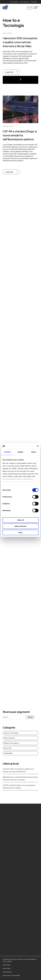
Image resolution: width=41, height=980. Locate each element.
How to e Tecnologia (11, 733)
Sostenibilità (8, 753)
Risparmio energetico (12, 743)
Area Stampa (24, 2)
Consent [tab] (7, 452)
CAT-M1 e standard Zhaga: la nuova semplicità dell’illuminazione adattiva (20, 135)
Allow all (20, 520)
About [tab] (34, 452)
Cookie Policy (7, 965)
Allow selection (20, 526)
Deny (20, 532)
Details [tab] (21, 452)
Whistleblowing (7, 972)
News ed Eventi (9, 738)
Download (14, 2)
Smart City (8, 748)
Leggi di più (11, 72)
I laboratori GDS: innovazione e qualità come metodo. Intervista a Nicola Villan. (20, 42)
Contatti (34, 2)
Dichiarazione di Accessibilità (11, 975)
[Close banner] (38, 446)
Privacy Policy (7, 968)
